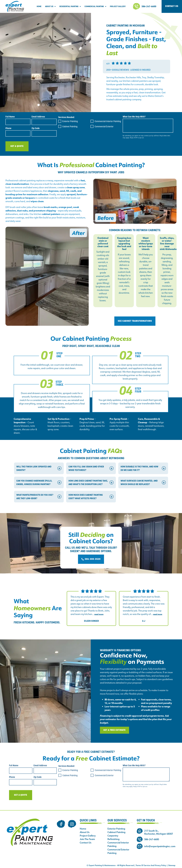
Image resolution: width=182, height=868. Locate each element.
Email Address (38, 117)
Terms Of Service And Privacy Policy (151, 865)
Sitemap (172, 865)
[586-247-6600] (136, 6)
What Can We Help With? (134, 117)
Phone (8, 128)
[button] (39, 105)
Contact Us (86, 843)
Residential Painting (70, 6)
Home (39, 6)
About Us (50, 6)
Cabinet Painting (70, 127)
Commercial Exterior (104, 127)
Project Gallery (118, 6)
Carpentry (113, 836)
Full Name (10, 117)
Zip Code (36, 128)
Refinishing (113, 839)
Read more (99, 614)
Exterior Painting (70, 121)
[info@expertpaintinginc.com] (140, 846)
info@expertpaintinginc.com (160, 846)
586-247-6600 (149, 6)
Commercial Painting (95, 6)
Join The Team (87, 839)
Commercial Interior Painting (108, 121)
